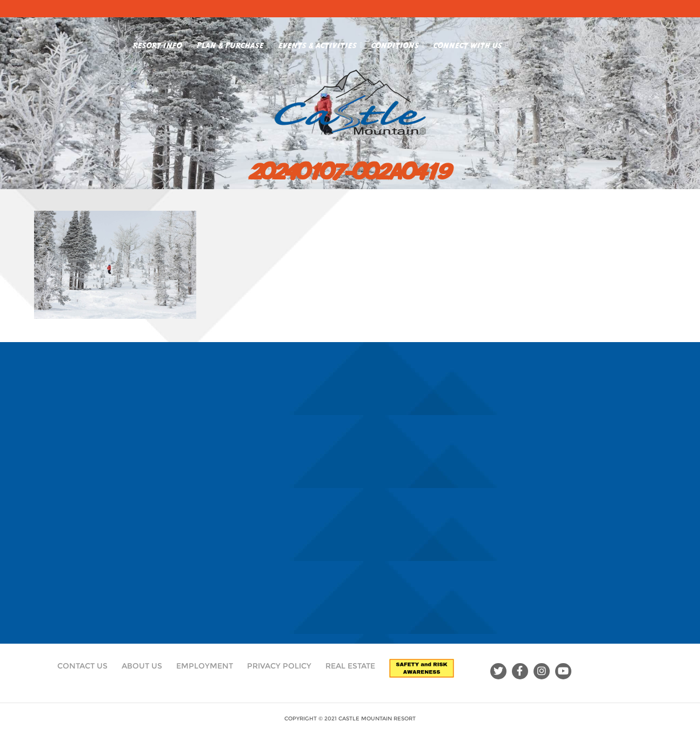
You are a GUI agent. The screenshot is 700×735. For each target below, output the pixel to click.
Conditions (398, 43)
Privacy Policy (279, 666)
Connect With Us (471, 43)
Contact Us (82, 666)
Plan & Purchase (233, 43)
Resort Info (161, 43)
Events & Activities (321, 43)
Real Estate (350, 666)
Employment (205, 666)
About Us (142, 666)
